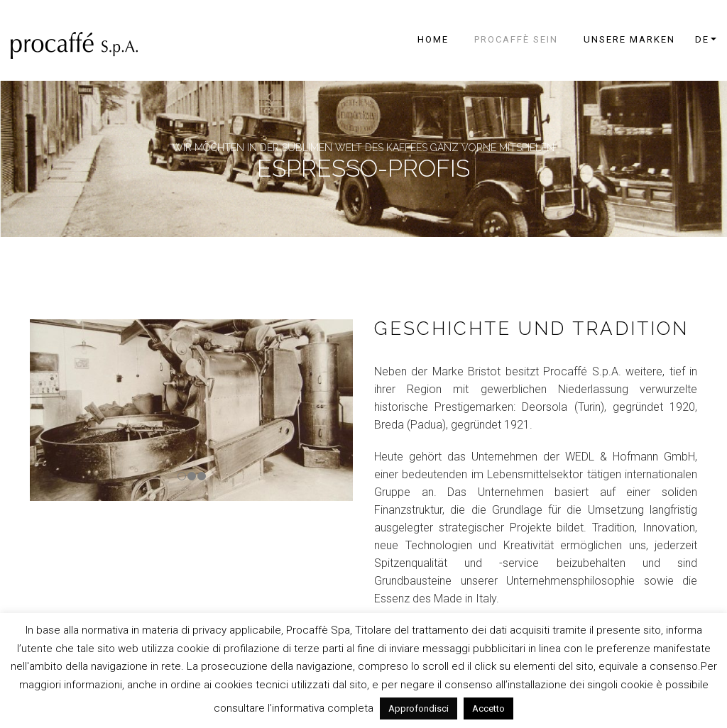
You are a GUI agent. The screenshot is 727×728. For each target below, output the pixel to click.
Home (433, 39)
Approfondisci (419, 708)
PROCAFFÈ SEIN (516, 39)
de (702, 39)
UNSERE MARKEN (629, 39)
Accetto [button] (488, 708)
